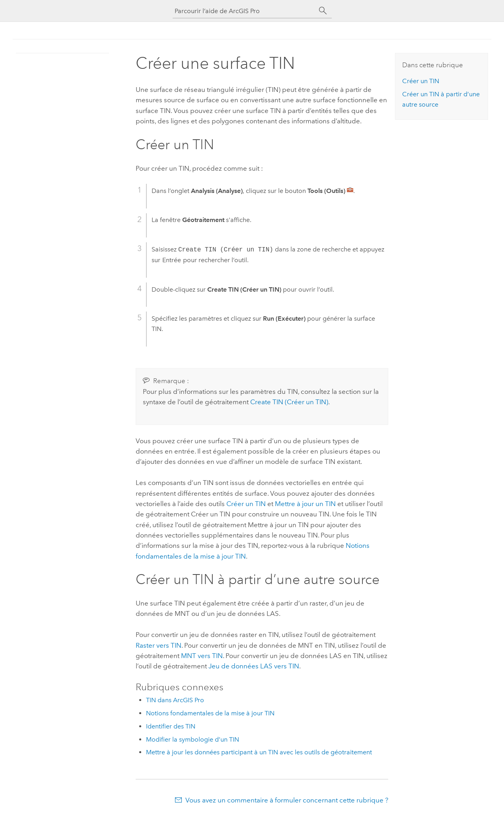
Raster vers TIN (159, 645)
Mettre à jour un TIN (305, 504)
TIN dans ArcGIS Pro (175, 700)
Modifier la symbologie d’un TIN (193, 739)
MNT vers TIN (202, 656)
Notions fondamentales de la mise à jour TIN (210, 713)
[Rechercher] (323, 11)
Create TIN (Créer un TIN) (289, 402)
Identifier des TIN (171, 726)
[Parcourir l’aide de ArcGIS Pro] (244, 11)
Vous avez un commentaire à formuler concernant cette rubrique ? (287, 800)
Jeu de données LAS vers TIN (254, 666)
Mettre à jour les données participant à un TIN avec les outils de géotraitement (259, 752)
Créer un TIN (246, 504)
